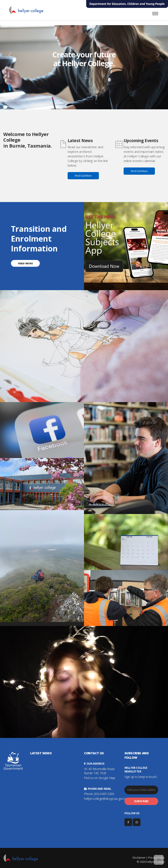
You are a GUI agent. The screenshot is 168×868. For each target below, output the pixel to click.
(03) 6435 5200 (104, 794)
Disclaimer (139, 858)
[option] (84, 67)
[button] (7, 55)
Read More (25, 263)
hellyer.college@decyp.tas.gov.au (106, 799)
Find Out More (83, 176)
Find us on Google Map (100, 778)
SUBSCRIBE (141, 801)
